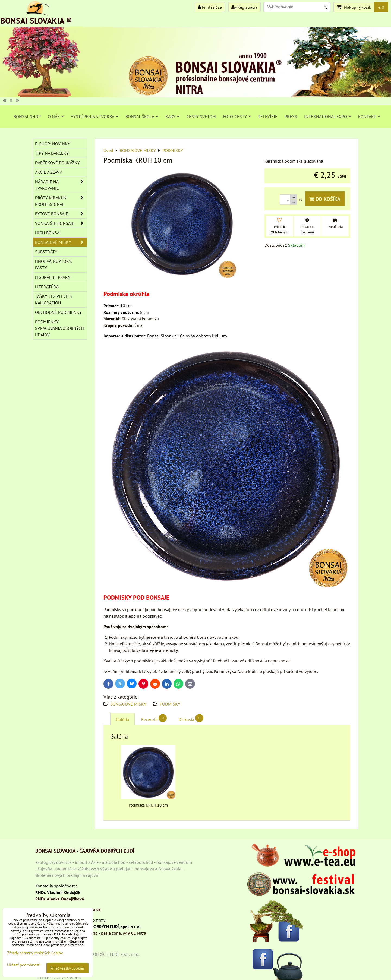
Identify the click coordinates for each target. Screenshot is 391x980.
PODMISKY (170, 704)
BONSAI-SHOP (27, 116)
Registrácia (244, 7)
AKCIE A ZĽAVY (48, 172)
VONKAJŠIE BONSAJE (61, 223)
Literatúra (47, 287)
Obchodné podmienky (58, 312)
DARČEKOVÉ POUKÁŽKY (57, 163)
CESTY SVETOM (201, 116)
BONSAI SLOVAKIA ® (36, 20)
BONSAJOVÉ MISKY (128, 704)
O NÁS (56, 116)
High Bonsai (48, 233)
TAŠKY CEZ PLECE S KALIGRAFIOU (53, 299)
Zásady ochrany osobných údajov (35, 953)
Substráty (46, 252)
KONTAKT (369, 116)
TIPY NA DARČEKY (52, 153)
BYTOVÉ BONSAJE (61, 214)
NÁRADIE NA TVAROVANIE (61, 185)
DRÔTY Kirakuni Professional (61, 201)
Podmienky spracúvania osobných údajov (59, 328)
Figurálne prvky (53, 277)
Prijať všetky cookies (67, 968)
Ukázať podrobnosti (24, 965)
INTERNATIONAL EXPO (328, 116)
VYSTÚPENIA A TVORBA (95, 116)
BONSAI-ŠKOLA (142, 116)
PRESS (291, 116)
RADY (172, 116)
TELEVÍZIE (268, 116)
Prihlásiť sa (210, 7)
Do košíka (325, 199)
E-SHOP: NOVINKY (53, 144)
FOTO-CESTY (237, 116)
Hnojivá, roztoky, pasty (53, 264)
